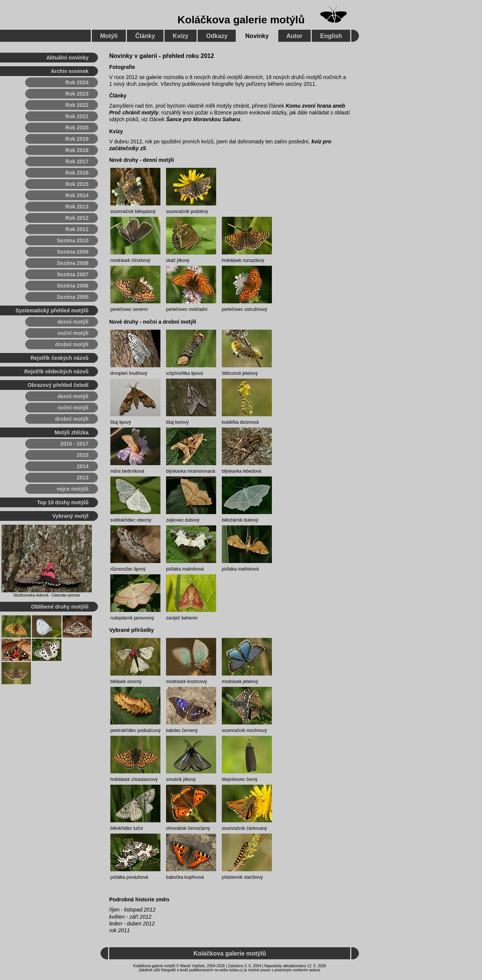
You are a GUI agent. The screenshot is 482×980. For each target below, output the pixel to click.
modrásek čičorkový (130, 260)
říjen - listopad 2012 (132, 910)
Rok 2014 (77, 195)
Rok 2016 (77, 173)
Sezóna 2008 (73, 263)
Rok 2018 (77, 150)
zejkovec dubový (183, 520)
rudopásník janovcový (132, 618)
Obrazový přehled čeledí (58, 385)
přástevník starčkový (242, 877)
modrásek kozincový (187, 682)
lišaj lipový (121, 422)
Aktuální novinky (67, 58)
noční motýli (73, 333)
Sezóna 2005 (73, 297)
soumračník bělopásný (133, 212)
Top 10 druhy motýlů (63, 502)
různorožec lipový (128, 569)
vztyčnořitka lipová (185, 373)
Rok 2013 (77, 207)
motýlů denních (245, 77)
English (331, 36)
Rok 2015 (77, 184)
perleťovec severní (129, 309)
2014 (83, 466)
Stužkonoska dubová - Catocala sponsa (46, 595)
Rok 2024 (77, 82)
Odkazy (217, 36)
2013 (83, 478)
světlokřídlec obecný (131, 520)
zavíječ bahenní (182, 618)
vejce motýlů (72, 489)
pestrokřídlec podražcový (135, 730)
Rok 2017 (77, 161)
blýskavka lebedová (242, 471)
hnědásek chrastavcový (134, 779)
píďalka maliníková (185, 569)
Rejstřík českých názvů (59, 358)
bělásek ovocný (126, 682)
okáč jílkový (178, 260)
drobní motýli (72, 344)
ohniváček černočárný (188, 828)
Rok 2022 (77, 105)
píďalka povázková (129, 877)
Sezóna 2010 (73, 240)
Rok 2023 (77, 94)
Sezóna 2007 (73, 274)
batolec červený (182, 730)
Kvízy (116, 131)
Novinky (257, 36)
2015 (83, 455)
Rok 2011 (77, 229)
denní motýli (73, 322)
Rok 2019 (77, 139)
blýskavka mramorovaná (191, 471)
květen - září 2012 (130, 917)
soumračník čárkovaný (244, 828)
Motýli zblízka (72, 432)
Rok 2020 (77, 128)
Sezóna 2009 (73, 252)
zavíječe (148, 84)
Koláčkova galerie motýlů (241, 20)
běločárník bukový (240, 520)
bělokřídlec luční (127, 828)
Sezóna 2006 (73, 286)
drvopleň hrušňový (129, 373)
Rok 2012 (77, 218)
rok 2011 (119, 930)
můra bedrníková (127, 471)
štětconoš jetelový (240, 373)
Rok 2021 (77, 116)
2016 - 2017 (74, 444)
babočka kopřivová (185, 877)
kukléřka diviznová (240, 422)
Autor (295, 36)
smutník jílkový (181, 779)
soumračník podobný (187, 212)
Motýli (109, 36)
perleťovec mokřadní (187, 309)
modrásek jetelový (240, 682)
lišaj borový (177, 422)
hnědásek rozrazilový (243, 260)
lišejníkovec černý (240, 779)
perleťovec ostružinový (245, 309)
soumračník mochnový (244, 730)
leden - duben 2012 (132, 924)
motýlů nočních (324, 77)
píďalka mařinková (240, 569)
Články (118, 96)
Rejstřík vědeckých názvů (56, 371)
